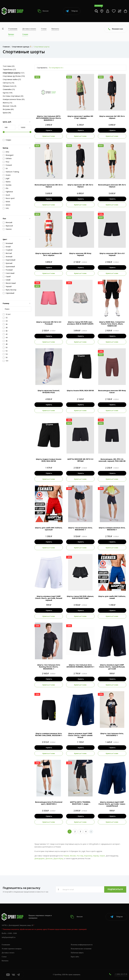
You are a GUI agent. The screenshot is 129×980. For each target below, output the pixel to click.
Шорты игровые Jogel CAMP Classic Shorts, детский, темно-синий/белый (112, 804)
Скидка (7, 140)
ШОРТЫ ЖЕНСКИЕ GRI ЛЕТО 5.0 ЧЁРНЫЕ (80, 460)
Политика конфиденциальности (82, 945)
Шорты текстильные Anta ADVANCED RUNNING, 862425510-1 (80, 666)
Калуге (102, 856)
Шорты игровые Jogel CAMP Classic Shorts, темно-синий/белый (80, 735)
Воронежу (88, 856)
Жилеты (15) (7, 103)
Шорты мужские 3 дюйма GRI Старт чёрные (80, 117)
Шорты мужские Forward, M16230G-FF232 (49, 391)
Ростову (80, 856)
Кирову (96, 856)
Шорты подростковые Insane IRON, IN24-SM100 (49, 460)
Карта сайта (75, 957)
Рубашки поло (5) (10, 86)
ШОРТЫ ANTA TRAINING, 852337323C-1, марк (80, 803)
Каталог (43, 11)
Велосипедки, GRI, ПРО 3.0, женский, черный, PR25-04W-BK (112, 460)
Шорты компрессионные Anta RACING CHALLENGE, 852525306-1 (49, 734)
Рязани (66, 856)
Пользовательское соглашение (81, 949)
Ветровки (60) (8, 109)
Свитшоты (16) (9, 83)
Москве (73, 856)
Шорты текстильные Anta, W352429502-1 (112, 734)
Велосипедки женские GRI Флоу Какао (112, 391)
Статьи (44, 29)
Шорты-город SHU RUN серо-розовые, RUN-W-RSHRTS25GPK (80, 323)
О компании (13, 29)
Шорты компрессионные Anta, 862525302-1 (112, 529)
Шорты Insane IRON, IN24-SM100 (80, 391)
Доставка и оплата (29, 29)
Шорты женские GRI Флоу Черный (80, 254)
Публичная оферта (77, 953)
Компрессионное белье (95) (14, 99)
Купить (49, 130)
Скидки (25, 34)
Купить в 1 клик (49, 136)
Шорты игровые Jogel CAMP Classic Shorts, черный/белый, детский (112, 667)
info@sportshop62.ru (9, 937)
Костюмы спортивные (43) (13, 96)
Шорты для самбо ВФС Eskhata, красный (49, 529)
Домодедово (40, 858)
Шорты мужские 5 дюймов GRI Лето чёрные (49, 254)
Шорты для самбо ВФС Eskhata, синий (112, 597)
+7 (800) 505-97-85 (121, 974)
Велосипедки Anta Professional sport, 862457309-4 (49, 803)
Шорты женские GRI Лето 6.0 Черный (112, 254)
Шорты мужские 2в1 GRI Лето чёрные (80, 186)
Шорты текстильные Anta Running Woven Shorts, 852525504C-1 (49, 667)
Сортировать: (42, 68)
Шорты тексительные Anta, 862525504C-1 (80, 529)
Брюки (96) (7, 113)
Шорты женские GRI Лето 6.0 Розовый (49, 323)
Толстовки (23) (9, 66)
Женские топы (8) (9, 106)
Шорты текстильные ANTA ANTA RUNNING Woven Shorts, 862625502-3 (49, 118)
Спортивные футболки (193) (14, 76)
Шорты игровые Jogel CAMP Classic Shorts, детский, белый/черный (49, 598)
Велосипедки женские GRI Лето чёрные (112, 186)
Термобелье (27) (9, 69)
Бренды (11, 34)
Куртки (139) (8, 93)
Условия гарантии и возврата (12, 949)
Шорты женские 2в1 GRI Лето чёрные (112, 117)
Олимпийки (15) (9, 89)
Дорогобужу (58, 858)
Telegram (72, 11)
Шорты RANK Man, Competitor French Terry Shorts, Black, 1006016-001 (112, 324)
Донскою (49, 858)
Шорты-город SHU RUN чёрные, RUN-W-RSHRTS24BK (80, 597)
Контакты (55, 29)
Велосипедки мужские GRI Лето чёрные (49, 186)
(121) (14, 73)
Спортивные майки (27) (12, 79)
